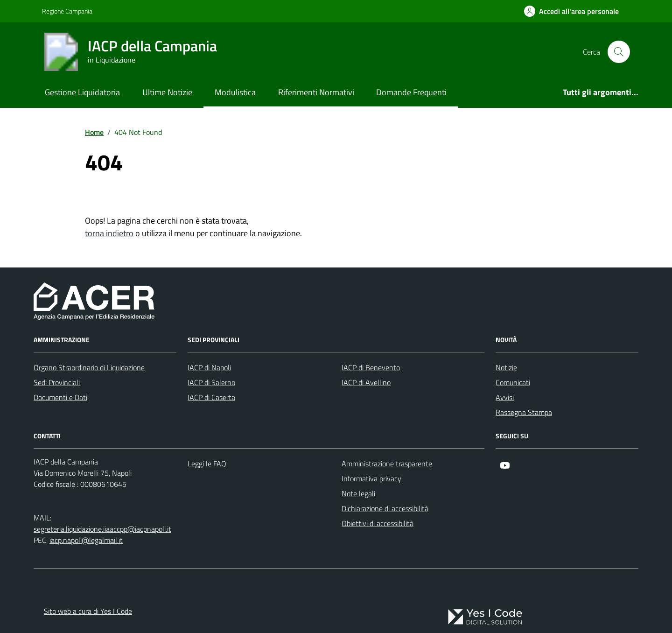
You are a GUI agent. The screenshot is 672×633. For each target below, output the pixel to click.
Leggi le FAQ (207, 464)
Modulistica (235, 92)
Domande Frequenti (411, 92)
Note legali (358, 493)
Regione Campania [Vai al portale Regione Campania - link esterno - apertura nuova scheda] (67, 11)
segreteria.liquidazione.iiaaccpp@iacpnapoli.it (102, 529)
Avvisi (505, 397)
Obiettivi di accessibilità (378, 523)
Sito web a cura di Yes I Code (88, 611)
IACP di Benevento (371, 367)
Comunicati (513, 382)
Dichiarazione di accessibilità (385, 508)
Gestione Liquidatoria (82, 92)
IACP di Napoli (209, 367)
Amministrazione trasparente (387, 464)
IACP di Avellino (366, 382)
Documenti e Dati (60, 397)
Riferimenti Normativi (316, 92)
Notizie (506, 367)
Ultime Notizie (167, 92)
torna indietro (109, 233)
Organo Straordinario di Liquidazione (89, 367)
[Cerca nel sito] (619, 52)
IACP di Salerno (211, 382)
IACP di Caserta (211, 397)
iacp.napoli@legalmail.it (86, 540)
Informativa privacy (371, 478)
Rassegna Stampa (524, 412)
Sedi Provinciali (57, 382)
